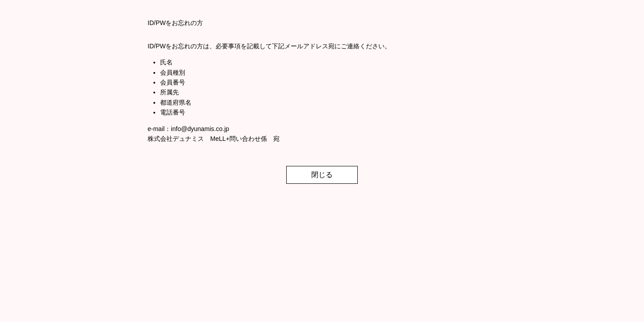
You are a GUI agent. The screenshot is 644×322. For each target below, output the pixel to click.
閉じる (322, 175)
